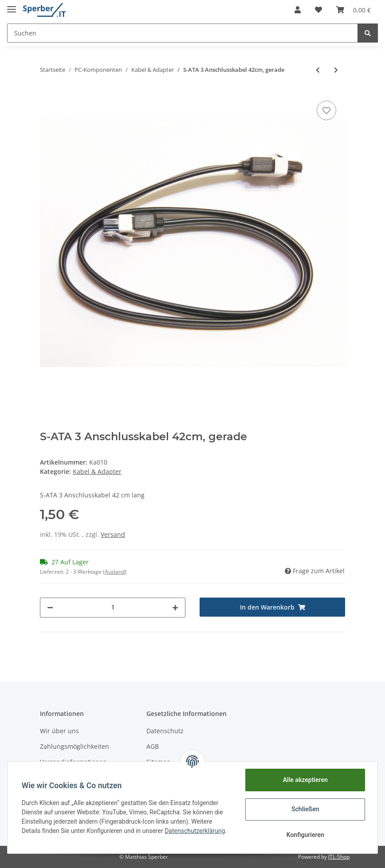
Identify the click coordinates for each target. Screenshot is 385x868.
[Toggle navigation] (12, 6)
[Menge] (113, 608)
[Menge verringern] (50, 608)
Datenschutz (165, 731)
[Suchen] (183, 33)
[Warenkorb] (354, 10)
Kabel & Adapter (97, 471)
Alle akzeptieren (305, 780)
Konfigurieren (305, 835)
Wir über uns (59, 731)
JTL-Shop (339, 857)
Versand (113, 534)
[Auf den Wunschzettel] (326, 110)
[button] (298, 10)
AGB (153, 746)
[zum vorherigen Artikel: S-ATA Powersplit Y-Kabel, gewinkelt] (318, 70)
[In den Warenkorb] (272, 607)
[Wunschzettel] (318, 10)
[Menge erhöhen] (175, 608)
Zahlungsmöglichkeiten (75, 746)
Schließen (305, 809)
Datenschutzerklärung (195, 831)
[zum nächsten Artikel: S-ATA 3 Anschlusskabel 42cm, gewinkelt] (336, 70)
